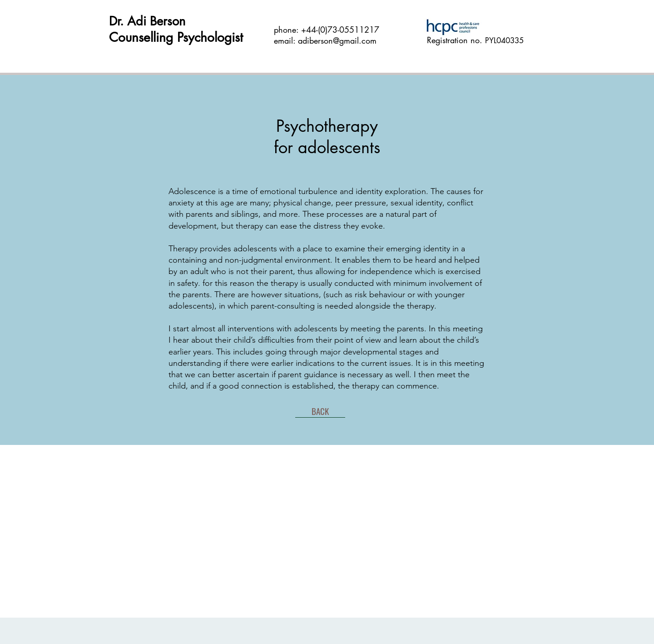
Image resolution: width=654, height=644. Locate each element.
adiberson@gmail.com (337, 40)
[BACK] (320, 411)
